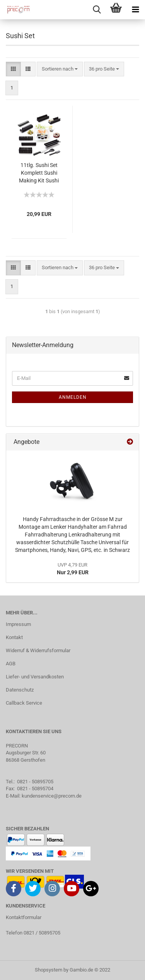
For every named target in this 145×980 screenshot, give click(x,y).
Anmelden (73, 397)
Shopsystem (49, 970)
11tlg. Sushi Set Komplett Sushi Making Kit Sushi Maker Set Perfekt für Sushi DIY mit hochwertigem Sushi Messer (39, 173)
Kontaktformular (24, 917)
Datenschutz (20, 690)
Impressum (18, 624)
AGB (11, 664)
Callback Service (24, 703)
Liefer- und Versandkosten (35, 677)
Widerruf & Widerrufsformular (38, 650)
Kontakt (14, 637)
